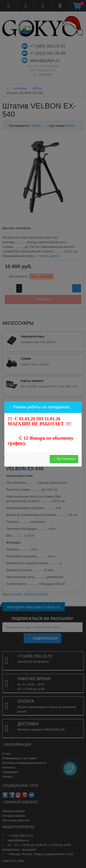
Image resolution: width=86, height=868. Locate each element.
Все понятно (64, 459)
